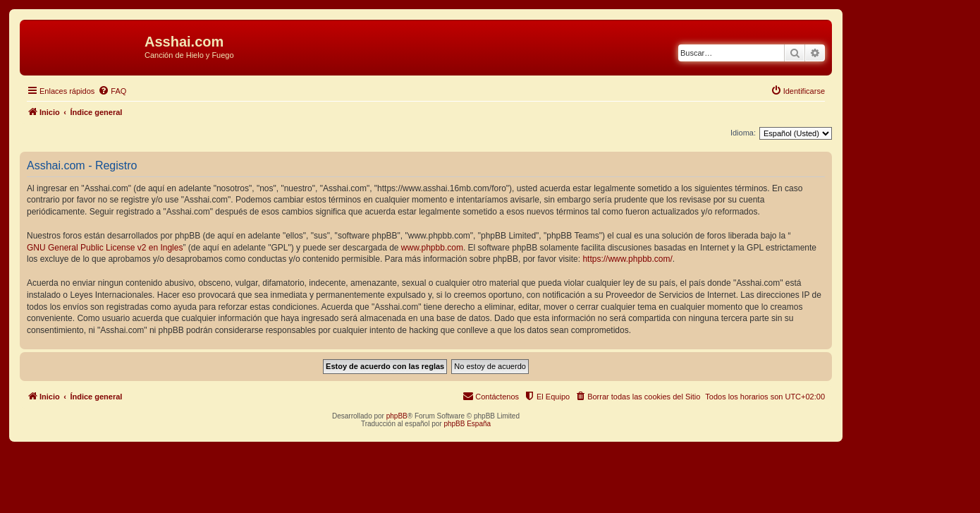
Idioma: (743, 133)
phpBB (397, 416)
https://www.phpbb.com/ (627, 259)
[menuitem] (112, 91)
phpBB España (467, 424)
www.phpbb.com (432, 248)
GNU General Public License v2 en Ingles (105, 248)
